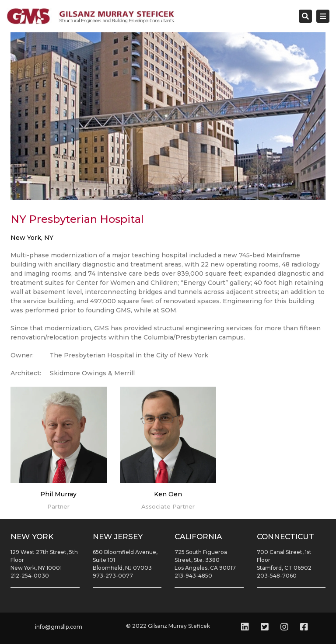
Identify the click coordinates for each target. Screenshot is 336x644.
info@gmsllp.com (59, 627)
